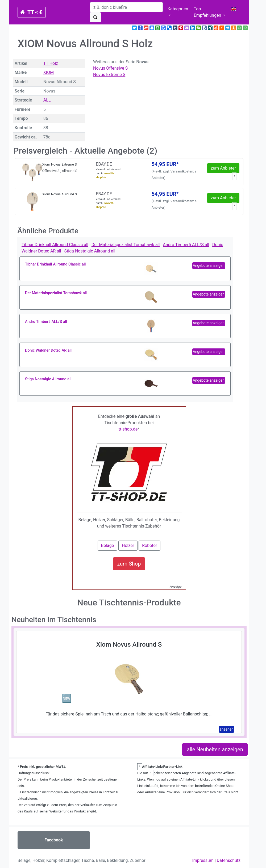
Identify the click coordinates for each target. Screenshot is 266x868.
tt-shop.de (128, 429)
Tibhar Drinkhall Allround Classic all (55, 245)
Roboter (149, 545)
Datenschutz (229, 860)
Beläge (108, 545)
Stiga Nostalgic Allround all (90, 251)
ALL (47, 100)
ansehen (226, 729)
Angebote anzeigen (209, 266)
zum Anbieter (223, 168)
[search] (126, 7)
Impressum (203, 860)
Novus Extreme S (109, 75)
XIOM (49, 72)
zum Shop (129, 564)
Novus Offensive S (110, 68)
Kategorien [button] (178, 9)
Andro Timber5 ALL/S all (186, 245)
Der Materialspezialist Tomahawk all (126, 245)
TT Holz (51, 63)
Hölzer (128, 545)
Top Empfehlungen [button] (208, 12)
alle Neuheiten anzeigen (215, 749)
